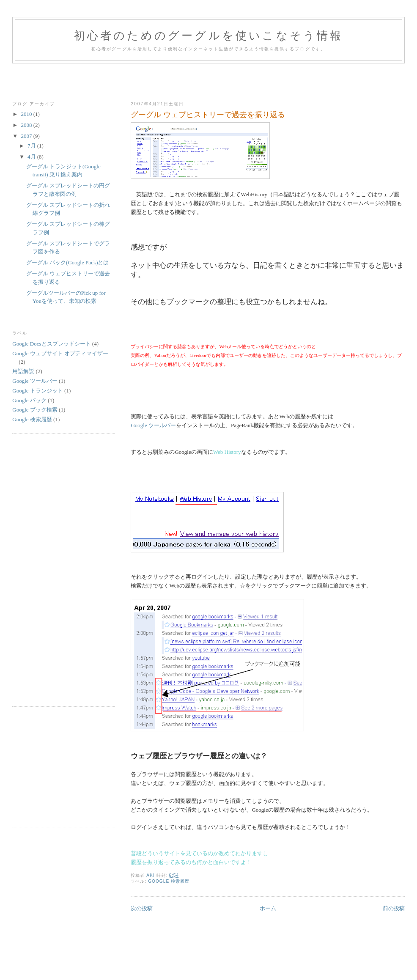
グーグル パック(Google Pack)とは (68, 262)
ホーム (268, 908)
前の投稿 (394, 908)
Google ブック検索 (35, 410)
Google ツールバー (153, 425)
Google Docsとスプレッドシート (51, 344)
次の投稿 (142, 908)
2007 (27, 136)
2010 (27, 114)
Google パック (29, 400)
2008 (27, 125)
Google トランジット (38, 391)
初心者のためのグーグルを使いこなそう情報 (209, 36)
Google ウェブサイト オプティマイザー (60, 353)
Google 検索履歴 (169, 881)
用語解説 (23, 371)
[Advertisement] (208, 80)
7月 (32, 146)
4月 (32, 157)
